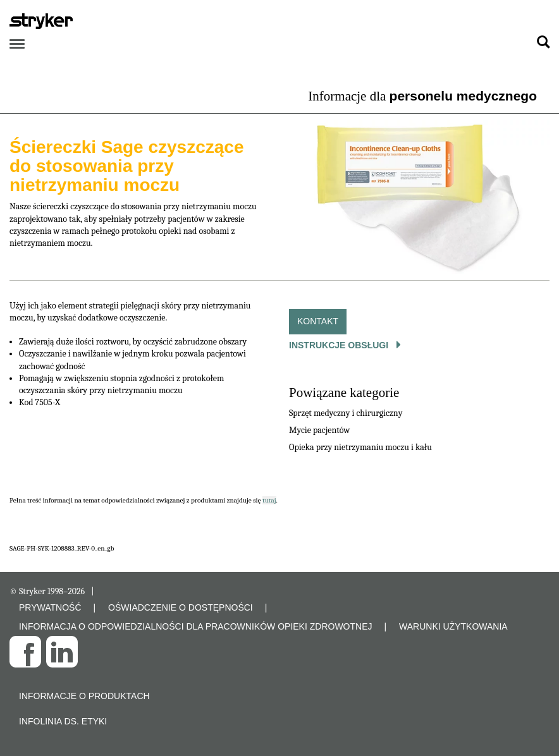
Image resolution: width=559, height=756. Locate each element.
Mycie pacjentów (319, 430)
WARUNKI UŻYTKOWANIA (453, 626)
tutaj (269, 500)
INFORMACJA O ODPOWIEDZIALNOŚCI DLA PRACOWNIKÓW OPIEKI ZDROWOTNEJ (196, 626)
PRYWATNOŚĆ (50, 607)
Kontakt (318, 321)
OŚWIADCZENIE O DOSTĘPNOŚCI (181, 607)
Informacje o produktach (84, 696)
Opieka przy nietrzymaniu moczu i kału (360, 447)
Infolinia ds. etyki (63, 721)
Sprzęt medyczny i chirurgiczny (346, 413)
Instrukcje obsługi (340, 345)
